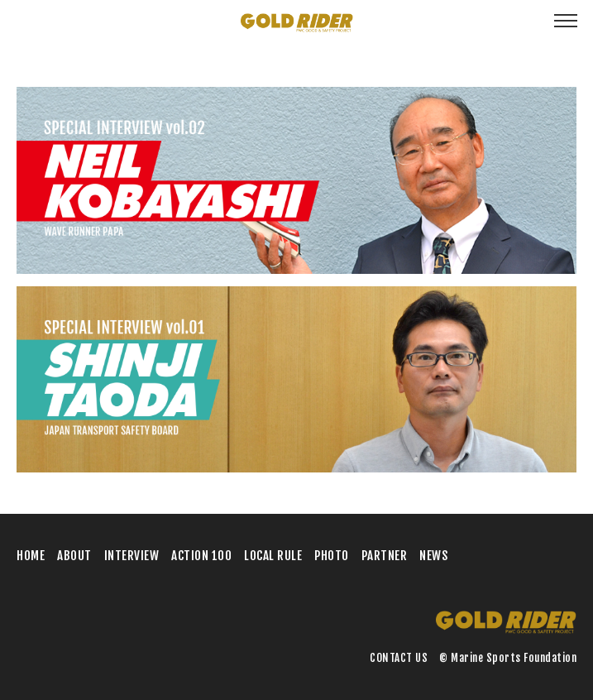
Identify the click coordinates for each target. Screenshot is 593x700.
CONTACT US (399, 658)
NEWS (433, 556)
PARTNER (385, 556)
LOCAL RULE (273, 556)
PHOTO (332, 556)
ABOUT (74, 556)
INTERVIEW (132, 556)
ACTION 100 (201, 556)
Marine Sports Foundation (514, 658)
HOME (31, 556)
